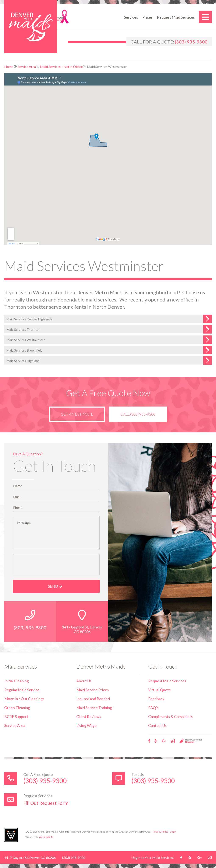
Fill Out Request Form (46, 803)
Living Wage (86, 725)
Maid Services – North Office (61, 67)
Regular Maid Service (22, 690)
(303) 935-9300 (191, 42)
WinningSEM (46, 837)
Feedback (156, 699)
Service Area (27, 67)
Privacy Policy (161, 832)
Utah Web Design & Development (11, 835)
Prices (147, 17)
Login (173, 832)
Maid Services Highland (23, 361)
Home (9, 67)
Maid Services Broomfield (24, 350)
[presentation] (47, 565)
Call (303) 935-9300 (138, 414)
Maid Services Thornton (23, 330)
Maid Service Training (94, 708)
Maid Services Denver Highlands (29, 319)
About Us (84, 681)
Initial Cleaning (17, 681)
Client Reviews (89, 717)
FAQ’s (153, 708)
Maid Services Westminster (26, 340)
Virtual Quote (160, 690)
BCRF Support (16, 717)
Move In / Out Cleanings (24, 699)
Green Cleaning (17, 708)
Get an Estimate (77, 414)
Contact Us (157, 725)
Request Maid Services (176, 17)
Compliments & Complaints (170, 717)
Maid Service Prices (93, 690)
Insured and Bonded (93, 699)
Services (131, 17)
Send (56, 586)
